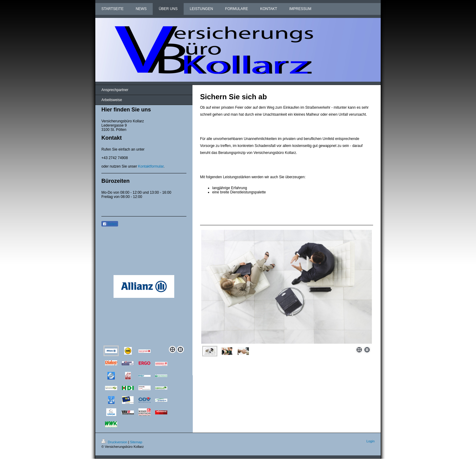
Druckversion (115, 442)
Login (371, 441)
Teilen (110, 224)
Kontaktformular (151, 166)
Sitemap (136, 442)
